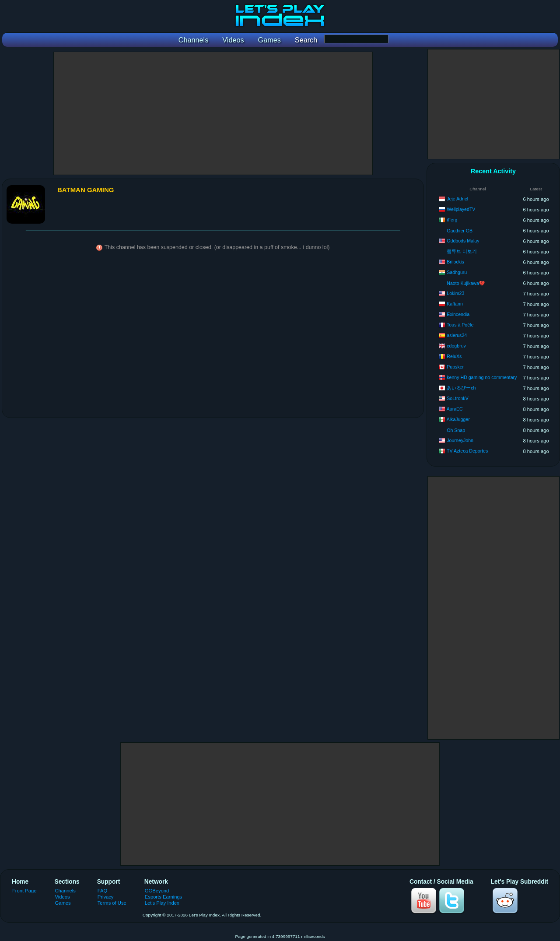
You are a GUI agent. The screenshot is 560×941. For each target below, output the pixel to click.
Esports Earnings (163, 897)
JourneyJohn (460, 440)
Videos (63, 897)
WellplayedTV (461, 209)
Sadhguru (457, 272)
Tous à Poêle (460, 325)
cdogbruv (456, 346)
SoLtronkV (457, 398)
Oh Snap (456, 430)
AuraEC (455, 409)
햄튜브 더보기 (462, 251)
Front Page (24, 891)
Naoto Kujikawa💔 (466, 283)
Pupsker (455, 367)
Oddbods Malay (463, 241)
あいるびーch (461, 388)
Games (63, 903)
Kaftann (455, 304)
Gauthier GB (460, 231)
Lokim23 (455, 293)
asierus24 (457, 335)
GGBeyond (157, 891)
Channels (65, 891)
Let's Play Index (162, 903)
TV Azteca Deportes (467, 451)
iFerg (452, 220)
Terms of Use (112, 903)
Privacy (106, 897)
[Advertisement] (213, 113)
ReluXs (454, 356)
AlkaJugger (458, 419)
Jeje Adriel (457, 199)
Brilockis (455, 262)
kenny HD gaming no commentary (482, 377)
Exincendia (458, 314)
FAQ (102, 891)
